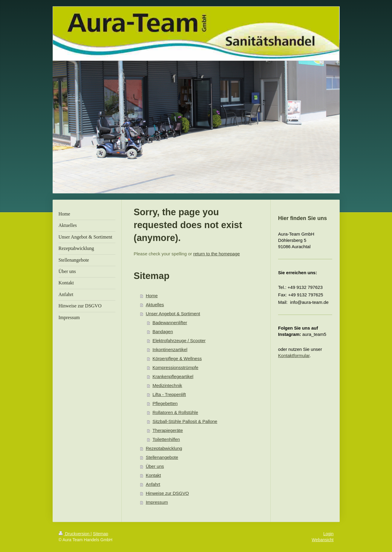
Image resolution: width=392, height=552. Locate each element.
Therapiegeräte (168, 430)
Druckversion (75, 534)
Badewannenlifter (170, 323)
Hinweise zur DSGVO (167, 493)
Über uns (155, 466)
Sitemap (101, 534)
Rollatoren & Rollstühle (175, 412)
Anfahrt (153, 484)
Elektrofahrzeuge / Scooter (179, 341)
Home (152, 296)
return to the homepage (216, 254)
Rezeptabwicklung (164, 448)
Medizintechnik (167, 385)
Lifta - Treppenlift (169, 394)
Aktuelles (155, 305)
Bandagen (163, 332)
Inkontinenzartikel (170, 349)
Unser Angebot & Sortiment (173, 314)
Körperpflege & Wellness (177, 358)
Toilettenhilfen (166, 439)
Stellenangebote (162, 457)
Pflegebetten (165, 403)
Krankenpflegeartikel (173, 376)
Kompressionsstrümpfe (175, 367)
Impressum (157, 502)
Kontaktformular (294, 355)
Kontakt (153, 475)
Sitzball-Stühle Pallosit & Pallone (185, 421)
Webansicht (323, 540)
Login (328, 534)
